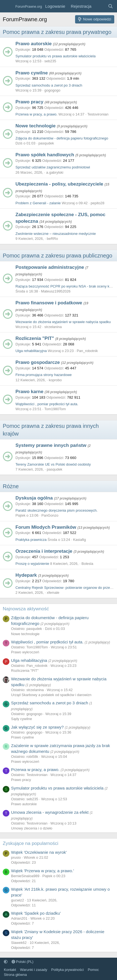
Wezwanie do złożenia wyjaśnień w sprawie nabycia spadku (63, 322)
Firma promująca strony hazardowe (44, 375)
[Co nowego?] (99, 6)
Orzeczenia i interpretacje (44, 551)
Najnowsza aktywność (26, 609)
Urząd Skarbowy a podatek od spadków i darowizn (51, 695)
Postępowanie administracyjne (50, 267)
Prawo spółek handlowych (45, 155)
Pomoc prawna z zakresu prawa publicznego (58, 256)
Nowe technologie (35, 126)
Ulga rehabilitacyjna (31, 351)
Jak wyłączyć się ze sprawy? (37, 727)
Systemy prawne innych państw (51, 445)
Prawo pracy (29, 102)
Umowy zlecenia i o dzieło (32, 828)
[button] (6, 962)
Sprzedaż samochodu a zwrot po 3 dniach (49, 85)
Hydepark (26, 575)
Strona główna (15, 975)
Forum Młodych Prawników (46, 527)
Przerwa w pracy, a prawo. (36, 114)
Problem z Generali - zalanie (38, 203)
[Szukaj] (111, 6)
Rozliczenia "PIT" (35, 338)
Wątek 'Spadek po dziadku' (36, 913)
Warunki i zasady (34, 970)
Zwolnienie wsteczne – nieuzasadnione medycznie (56, 234)
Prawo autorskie (34, 44)
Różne (11, 486)
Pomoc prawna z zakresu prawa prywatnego (57, 32)
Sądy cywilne (22, 719)
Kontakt (10, 970)
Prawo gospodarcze (38, 362)
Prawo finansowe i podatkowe (49, 303)
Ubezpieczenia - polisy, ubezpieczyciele (59, 184)
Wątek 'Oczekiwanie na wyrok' (39, 852)
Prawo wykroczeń (25, 652)
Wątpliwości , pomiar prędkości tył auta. (47, 404)
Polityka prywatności (68, 970)
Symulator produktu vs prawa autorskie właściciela (55, 56)
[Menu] (8, 6)
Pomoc (93, 970)
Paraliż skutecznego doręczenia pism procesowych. (57, 510)
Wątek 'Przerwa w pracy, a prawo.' (42, 871)
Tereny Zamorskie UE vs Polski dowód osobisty (53, 464)
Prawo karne (29, 392)
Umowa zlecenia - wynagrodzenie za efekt (50, 812)
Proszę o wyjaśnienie (32, 564)
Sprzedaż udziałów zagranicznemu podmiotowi (53, 167)
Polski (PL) (22, 962)
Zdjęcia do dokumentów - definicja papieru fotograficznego (62, 138)
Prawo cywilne (32, 73)
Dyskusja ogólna (34, 498)
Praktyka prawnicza (31, 540)
